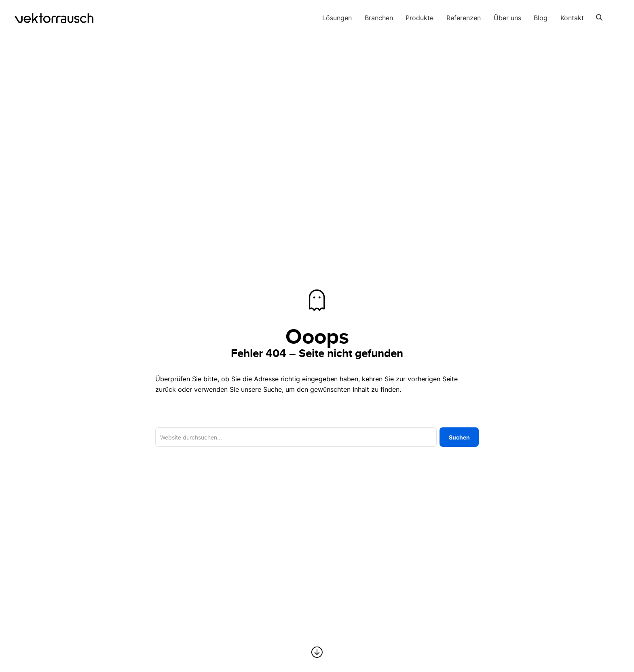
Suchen (459, 437)
